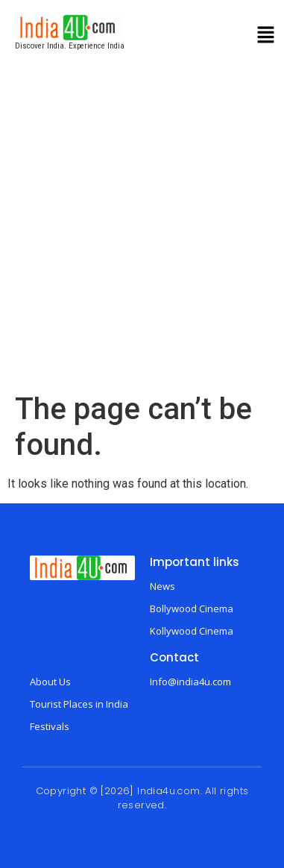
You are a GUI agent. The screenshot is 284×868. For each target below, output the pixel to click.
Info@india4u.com (190, 682)
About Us (50, 682)
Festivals (50, 726)
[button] (266, 37)
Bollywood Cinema (192, 608)
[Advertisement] (140, 244)
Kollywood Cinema (192, 631)
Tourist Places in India (79, 704)
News (162, 586)
